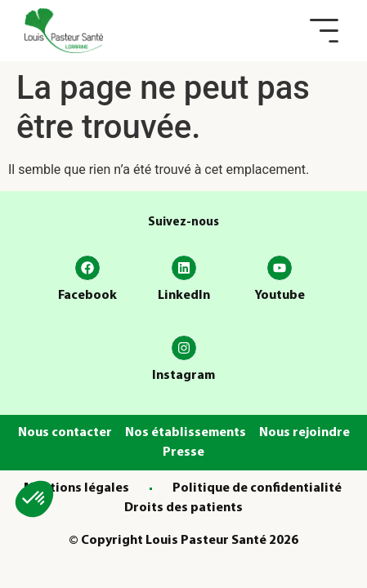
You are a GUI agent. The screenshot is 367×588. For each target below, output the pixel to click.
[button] (324, 31)
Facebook (87, 296)
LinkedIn (184, 296)
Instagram (183, 376)
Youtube (280, 296)
